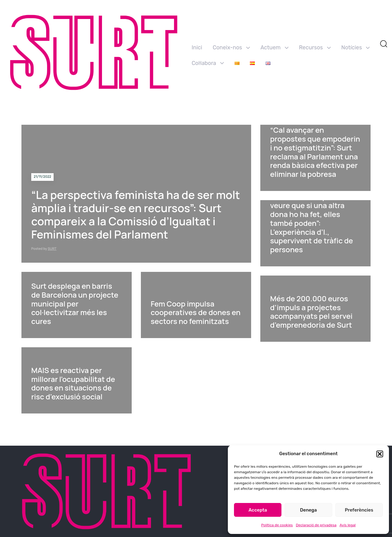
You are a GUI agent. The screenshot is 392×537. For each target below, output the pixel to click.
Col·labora (208, 63)
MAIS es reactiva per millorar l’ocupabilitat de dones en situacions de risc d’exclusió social (73, 383)
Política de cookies (277, 525)
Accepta (258, 510)
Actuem (274, 48)
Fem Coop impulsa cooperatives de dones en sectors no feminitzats (196, 312)
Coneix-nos (231, 48)
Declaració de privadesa (316, 525)
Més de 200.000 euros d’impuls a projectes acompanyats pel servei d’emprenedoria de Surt (311, 312)
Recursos (315, 48)
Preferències (359, 510)
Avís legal (348, 525)
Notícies (355, 48)
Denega (308, 510)
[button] (380, 454)
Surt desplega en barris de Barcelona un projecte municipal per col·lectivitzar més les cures (75, 303)
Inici (197, 48)
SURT (52, 248)
